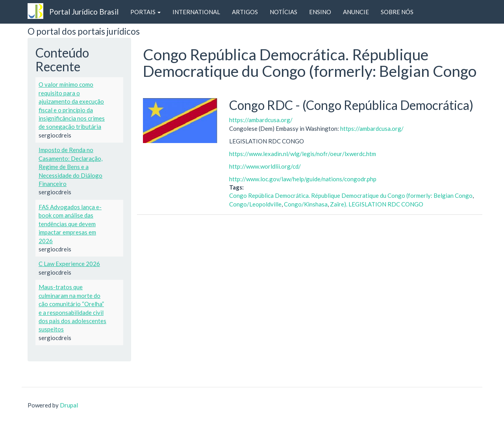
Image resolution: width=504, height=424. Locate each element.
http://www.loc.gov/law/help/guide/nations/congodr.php (303, 179)
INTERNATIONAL (196, 12)
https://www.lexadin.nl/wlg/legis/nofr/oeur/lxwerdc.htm (303, 154)
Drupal (69, 405)
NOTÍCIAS (283, 12)
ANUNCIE (356, 12)
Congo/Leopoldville (255, 204)
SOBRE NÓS (397, 12)
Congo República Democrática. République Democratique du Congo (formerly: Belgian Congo (351, 195)
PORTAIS (145, 12)
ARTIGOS (245, 12)
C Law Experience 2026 (69, 264)
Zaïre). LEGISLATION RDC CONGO (377, 204)
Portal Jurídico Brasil (84, 12)
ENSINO (320, 12)
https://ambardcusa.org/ (261, 120)
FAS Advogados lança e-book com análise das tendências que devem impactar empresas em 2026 (70, 224)
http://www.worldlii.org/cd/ (265, 166)
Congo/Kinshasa (306, 204)
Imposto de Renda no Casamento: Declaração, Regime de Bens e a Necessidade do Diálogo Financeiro (70, 167)
